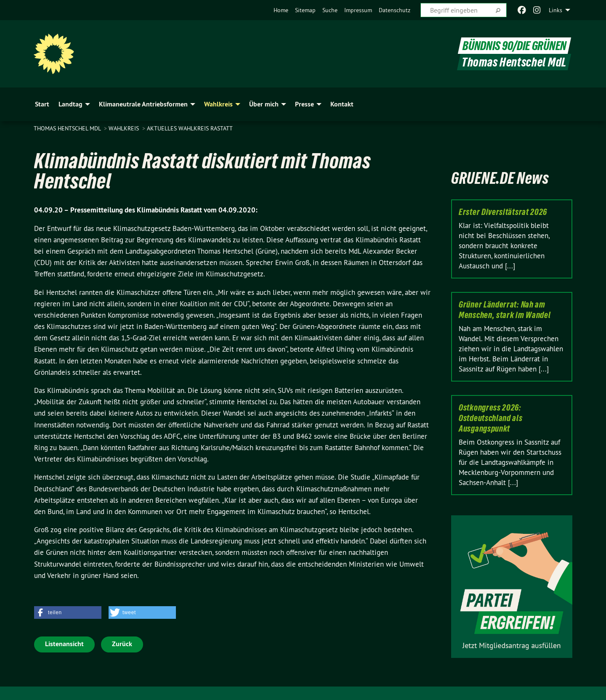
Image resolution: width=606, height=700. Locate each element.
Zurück (122, 644)
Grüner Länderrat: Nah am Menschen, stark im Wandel (505, 310)
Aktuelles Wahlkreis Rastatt (190, 128)
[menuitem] (281, 10)
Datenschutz (395, 10)
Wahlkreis (125, 128)
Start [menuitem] (42, 104)
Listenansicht (64, 644)
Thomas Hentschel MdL (68, 128)
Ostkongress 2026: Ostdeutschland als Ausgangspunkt (491, 418)
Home (281, 10)
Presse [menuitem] (304, 104)
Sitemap (305, 10)
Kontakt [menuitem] (342, 104)
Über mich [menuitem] (264, 104)
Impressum (358, 10)
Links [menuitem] (555, 10)
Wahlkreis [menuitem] (218, 104)
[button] (68, 612)
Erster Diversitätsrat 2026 (503, 212)
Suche (330, 10)
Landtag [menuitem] (70, 104)
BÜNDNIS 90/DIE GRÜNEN (514, 46)
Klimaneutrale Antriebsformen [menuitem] (143, 104)
